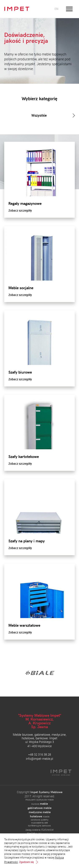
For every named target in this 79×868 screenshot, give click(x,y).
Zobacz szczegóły (20, 210)
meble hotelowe (40, 814)
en (56, 9)
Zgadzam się (26, 862)
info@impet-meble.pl (39, 759)
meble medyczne (40, 810)
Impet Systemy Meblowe (46, 792)
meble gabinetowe (38, 806)
